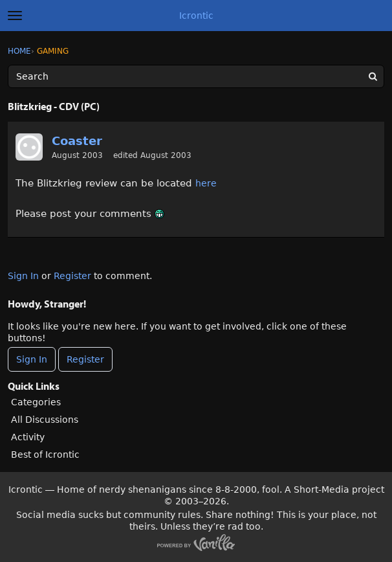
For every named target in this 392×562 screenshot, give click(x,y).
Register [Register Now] (85, 359)
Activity (28, 437)
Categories (36, 402)
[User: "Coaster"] (29, 147)
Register (72, 276)
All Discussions (45, 420)
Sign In (23, 276)
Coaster (77, 141)
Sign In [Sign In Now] (32, 359)
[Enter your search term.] (196, 76)
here (206, 183)
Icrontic (196, 16)
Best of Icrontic (45, 455)
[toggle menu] (15, 16)
